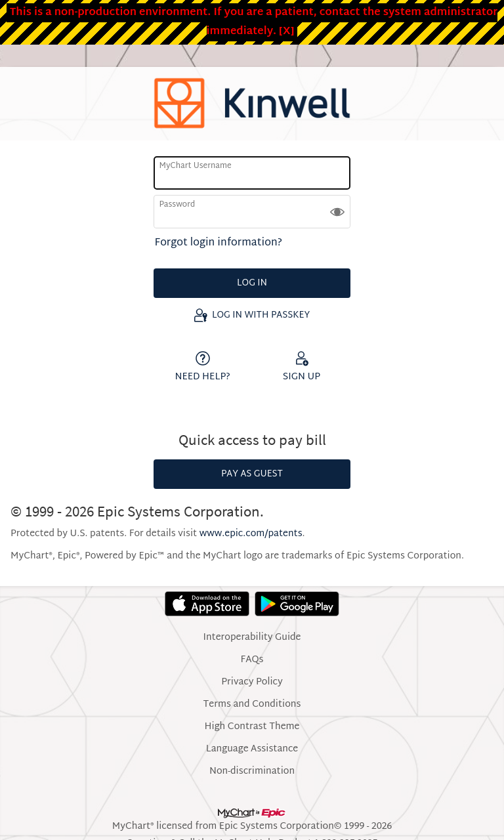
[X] (286, 32)
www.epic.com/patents (251, 534)
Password (177, 205)
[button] (337, 212)
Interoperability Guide (252, 638)
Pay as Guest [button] (252, 474)
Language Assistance (252, 749)
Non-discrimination (252, 772)
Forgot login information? (219, 243)
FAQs (252, 660)
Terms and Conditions (252, 705)
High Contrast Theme (252, 727)
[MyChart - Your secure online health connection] (252, 104)
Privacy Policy (252, 682)
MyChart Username (195, 166)
